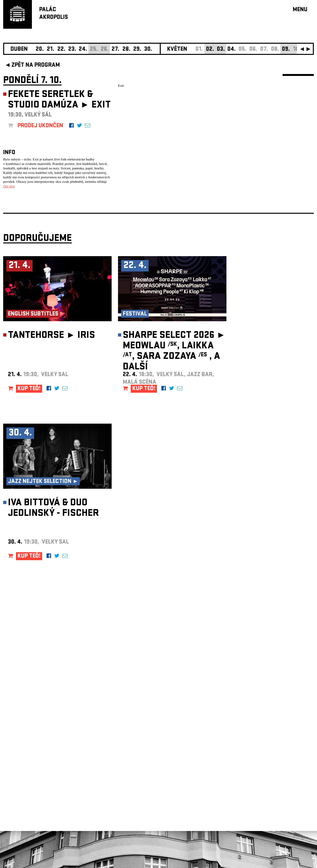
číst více (9, 186)
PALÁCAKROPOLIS (54, 14)
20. (40, 50)
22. (61, 50)
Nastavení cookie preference (29, 781)
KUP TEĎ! (29, 389)
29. (137, 50)
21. (51, 50)
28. (126, 50)
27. (115, 50)
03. (221, 50)
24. (83, 50)
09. (286, 50)
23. (72, 50)
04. (232, 50)
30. (148, 50)
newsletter (273, 707)
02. (210, 50)
